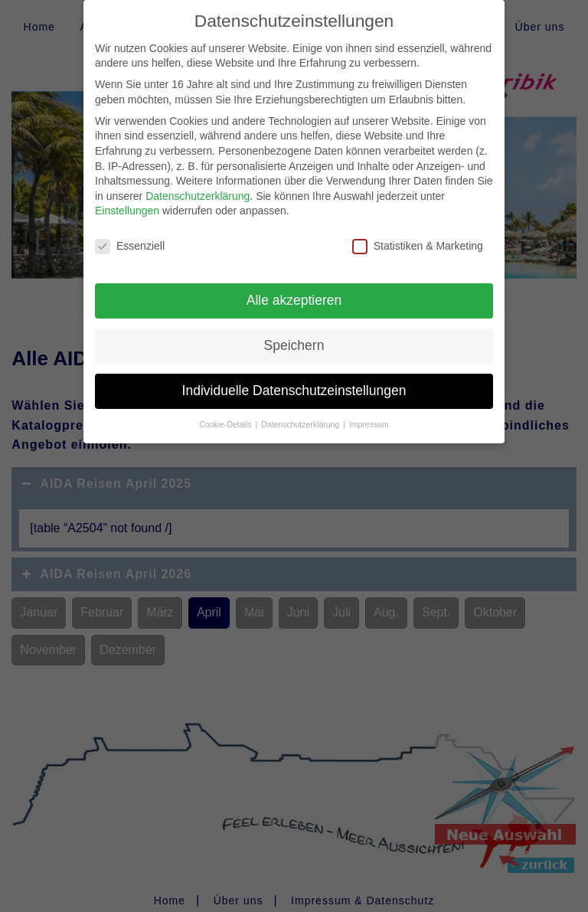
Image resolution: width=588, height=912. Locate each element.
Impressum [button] (369, 415)
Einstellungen (127, 202)
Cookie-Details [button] (226, 415)
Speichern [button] (294, 336)
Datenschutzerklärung (198, 187)
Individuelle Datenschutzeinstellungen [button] (294, 381)
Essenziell (130, 238)
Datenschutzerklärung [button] (301, 415)
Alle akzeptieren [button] (294, 291)
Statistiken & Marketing (418, 238)
